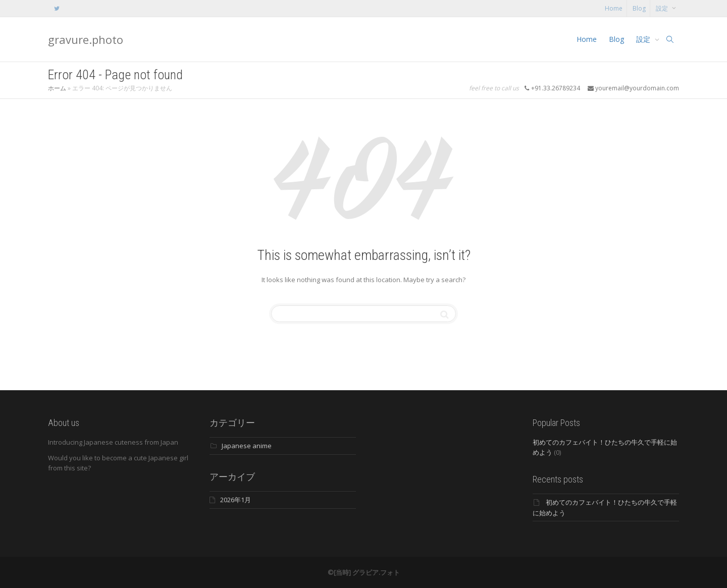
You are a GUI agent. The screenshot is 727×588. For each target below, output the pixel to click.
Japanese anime (247, 446)
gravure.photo (86, 39)
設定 (663, 8)
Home (614, 8)
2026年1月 (236, 500)
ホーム (57, 88)
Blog (639, 8)
